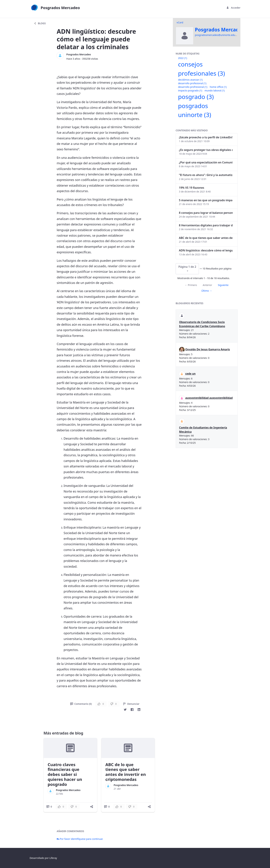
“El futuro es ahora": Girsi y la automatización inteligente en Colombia (206, 175)
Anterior (207, 285)
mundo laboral (215, 90)
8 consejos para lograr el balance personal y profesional (206, 213)
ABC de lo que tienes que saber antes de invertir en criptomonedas (126, 772)
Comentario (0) (81, 704)
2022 (183, 58)
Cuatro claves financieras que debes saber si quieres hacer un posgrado (65, 774)
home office (218, 87)
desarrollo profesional (192, 83)
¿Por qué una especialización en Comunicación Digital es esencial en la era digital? (206, 162)
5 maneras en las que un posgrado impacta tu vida (206, 200)
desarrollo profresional (193, 87)
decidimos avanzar (190, 80)
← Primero (191, 285)
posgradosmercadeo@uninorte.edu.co (217, 35)
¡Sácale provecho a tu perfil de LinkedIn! (206, 137)
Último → (207, 291)
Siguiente (223, 285)
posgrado (196, 97)
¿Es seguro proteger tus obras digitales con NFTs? (206, 150)
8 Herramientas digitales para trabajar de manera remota (206, 225)
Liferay (53, 858)
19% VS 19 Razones (192, 188)
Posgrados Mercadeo (79, 54)
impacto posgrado (190, 90)
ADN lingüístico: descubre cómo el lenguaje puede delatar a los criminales (206, 250)
